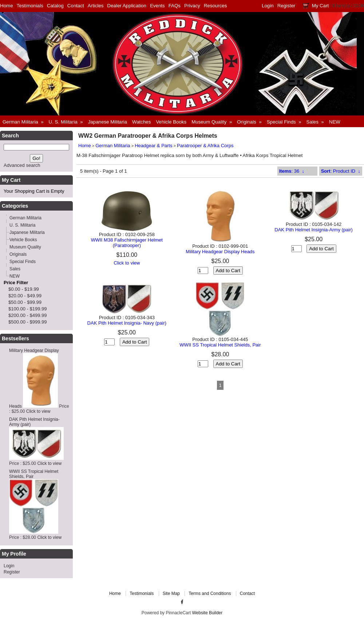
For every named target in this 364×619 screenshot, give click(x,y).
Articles (96, 6)
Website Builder (207, 613)
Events (157, 6)
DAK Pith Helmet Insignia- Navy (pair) (127, 323)
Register (286, 6)
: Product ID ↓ (341, 171)
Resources (215, 6)
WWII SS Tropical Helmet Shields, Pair (220, 345)
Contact (76, 6)
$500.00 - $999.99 (28, 322)
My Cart (321, 6)
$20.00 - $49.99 (25, 296)
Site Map (171, 593)
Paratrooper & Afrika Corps (205, 146)
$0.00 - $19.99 (24, 289)
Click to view (38, 411)
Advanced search (22, 165)
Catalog (55, 6)
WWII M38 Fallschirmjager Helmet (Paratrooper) (127, 243)
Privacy (192, 6)
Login (268, 6)
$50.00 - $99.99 (25, 302)
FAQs (175, 6)
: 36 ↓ (292, 171)
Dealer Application (127, 6)
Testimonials (30, 6)
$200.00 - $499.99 (28, 315)
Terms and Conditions (210, 593)
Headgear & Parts (153, 146)
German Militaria (113, 146)
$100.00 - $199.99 (28, 309)
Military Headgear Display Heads (220, 252)
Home (7, 6)
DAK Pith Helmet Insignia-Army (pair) (314, 230)
